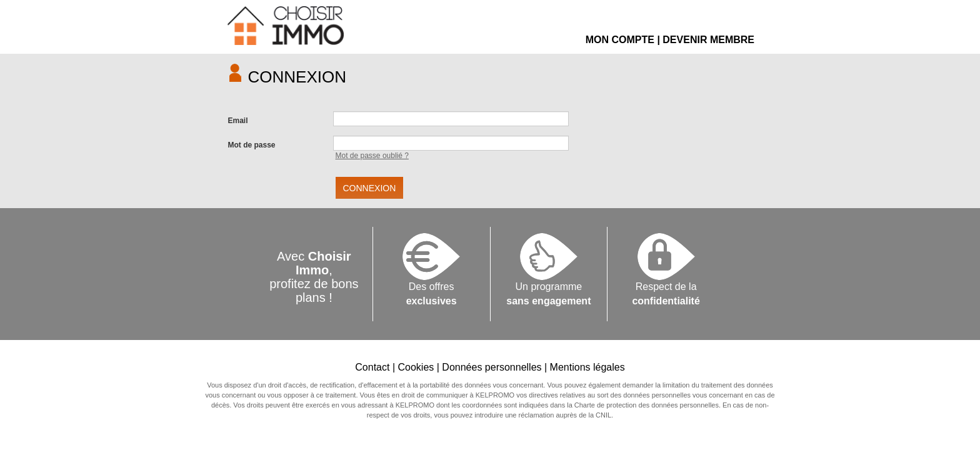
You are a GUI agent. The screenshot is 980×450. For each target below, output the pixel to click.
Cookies (416, 367)
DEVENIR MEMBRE (708, 40)
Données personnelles (492, 367)
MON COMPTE (620, 40)
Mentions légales (587, 367)
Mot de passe (252, 145)
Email (238, 121)
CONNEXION (370, 188)
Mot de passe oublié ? (372, 156)
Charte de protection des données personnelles (647, 405)
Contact (372, 367)
